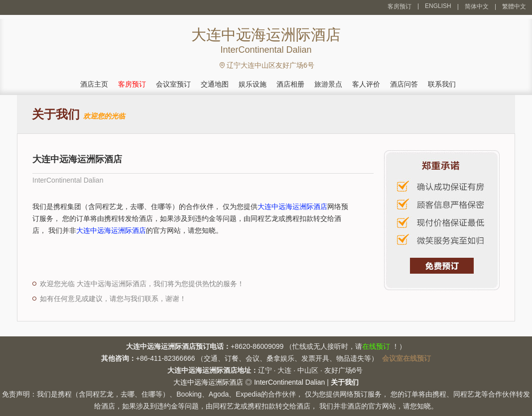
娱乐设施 (253, 84)
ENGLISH (438, 6)
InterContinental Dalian (289, 382)
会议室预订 (173, 84)
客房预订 (399, 6)
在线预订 (376, 346)
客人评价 (366, 84)
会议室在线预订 (406, 358)
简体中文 (477, 6)
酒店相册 (290, 84)
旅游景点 (328, 84)
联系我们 (442, 84)
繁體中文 (514, 6)
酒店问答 (404, 84)
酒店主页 (94, 84)
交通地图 (215, 84)
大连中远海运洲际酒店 (292, 207)
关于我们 (345, 382)
